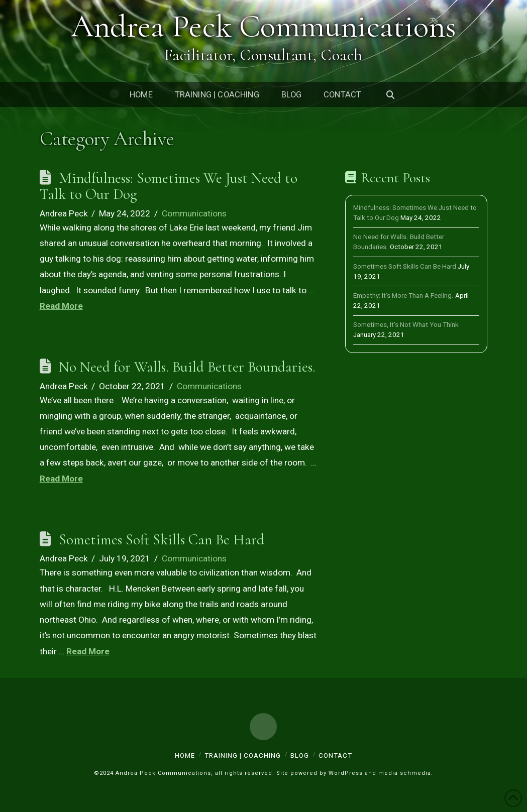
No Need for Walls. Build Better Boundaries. (187, 367)
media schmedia (405, 773)
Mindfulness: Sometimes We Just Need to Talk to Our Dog (169, 186)
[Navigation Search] (390, 94)
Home (185, 756)
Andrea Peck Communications (264, 28)
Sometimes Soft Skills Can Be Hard (162, 540)
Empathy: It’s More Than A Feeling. (403, 296)
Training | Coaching (243, 756)
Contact (335, 756)
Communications (194, 213)
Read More (61, 306)
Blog (300, 756)
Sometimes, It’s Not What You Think (406, 325)
